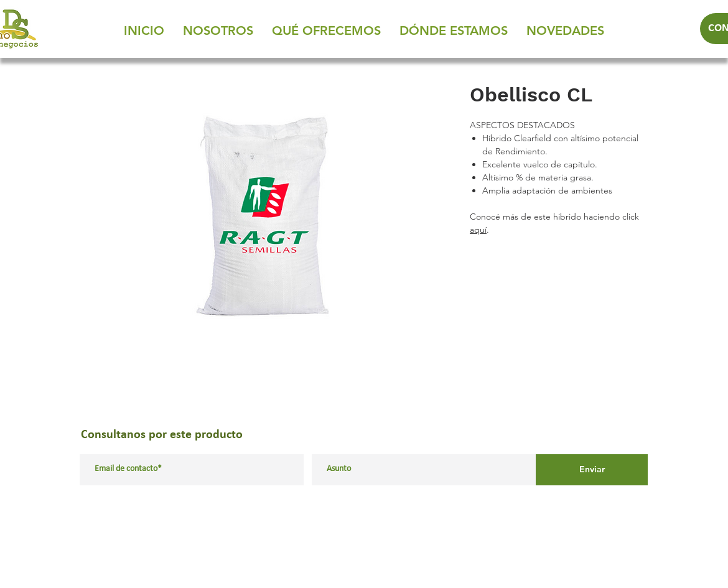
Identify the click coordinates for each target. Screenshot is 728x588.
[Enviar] (592, 470)
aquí (478, 230)
